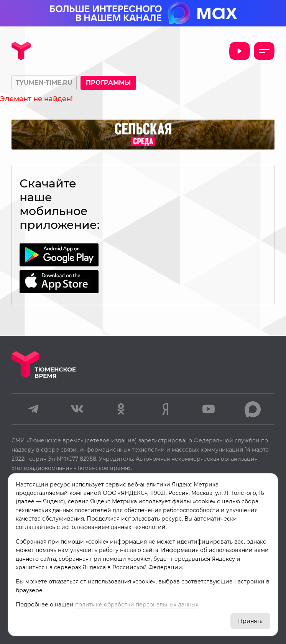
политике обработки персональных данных (137, 605)
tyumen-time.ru (44, 83)
